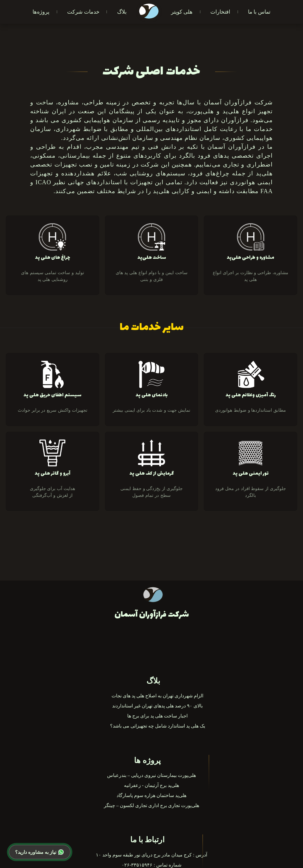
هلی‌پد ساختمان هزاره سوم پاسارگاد (151, 795)
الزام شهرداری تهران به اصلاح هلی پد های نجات (157, 696)
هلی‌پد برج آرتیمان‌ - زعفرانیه (151, 785)
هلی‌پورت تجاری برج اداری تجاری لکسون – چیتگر (151, 805)
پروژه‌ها (41, 12)
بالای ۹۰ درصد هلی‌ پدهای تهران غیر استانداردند (157, 706)
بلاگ (122, 12)
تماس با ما (259, 12)
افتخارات (220, 12)
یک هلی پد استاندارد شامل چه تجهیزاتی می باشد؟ (158, 726)
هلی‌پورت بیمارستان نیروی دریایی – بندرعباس (151, 775)
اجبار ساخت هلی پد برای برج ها (157, 716)
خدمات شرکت (83, 12)
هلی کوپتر (182, 12)
